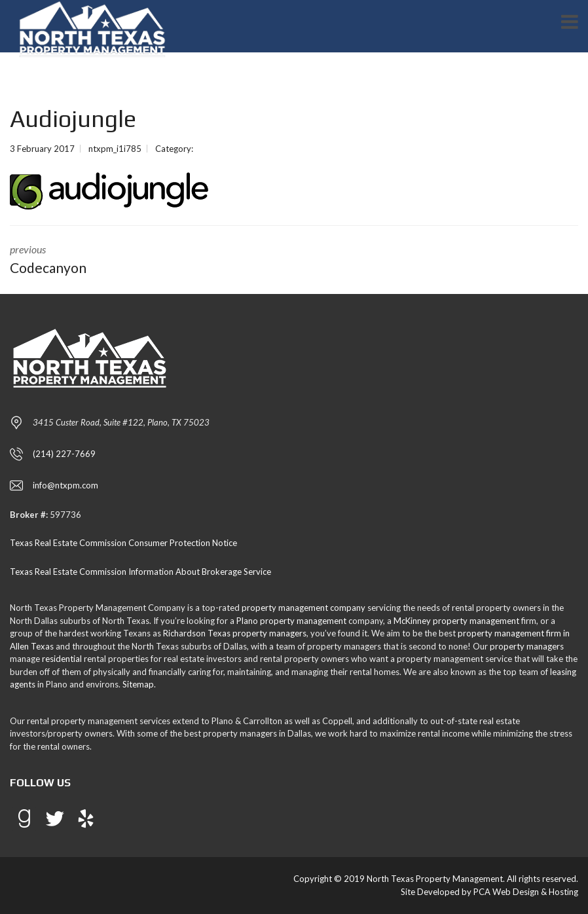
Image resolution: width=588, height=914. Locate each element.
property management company (303, 608)
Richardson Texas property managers (235, 633)
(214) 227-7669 (64, 454)
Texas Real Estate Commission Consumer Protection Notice (123, 543)
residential (62, 659)
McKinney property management (456, 621)
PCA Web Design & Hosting (526, 892)
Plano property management (291, 621)
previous (142, 261)
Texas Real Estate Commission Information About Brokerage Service (140, 572)
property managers (527, 646)
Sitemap (138, 684)
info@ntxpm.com (65, 485)
